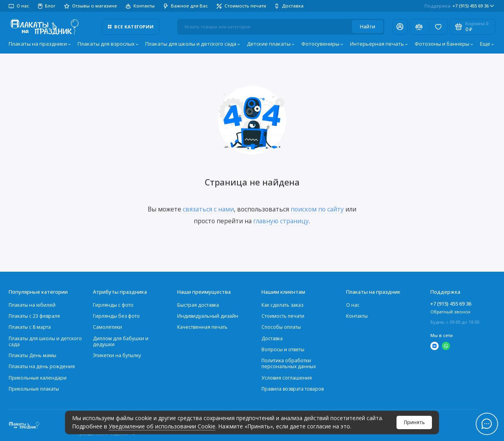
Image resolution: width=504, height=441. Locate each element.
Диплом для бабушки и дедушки (121, 341)
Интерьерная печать (379, 44)
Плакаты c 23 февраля (34, 316)
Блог (47, 6)
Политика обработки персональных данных (289, 363)
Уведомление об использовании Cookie (162, 426)
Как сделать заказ (282, 305)
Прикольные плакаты (34, 389)
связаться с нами (208, 209)
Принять (414, 422)
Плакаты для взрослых (108, 44)
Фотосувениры (322, 44)
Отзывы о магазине (91, 6)
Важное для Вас (186, 6)
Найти (368, 27)
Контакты (140, 6)
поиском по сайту (317, 209)
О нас (19, 6)
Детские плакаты (271, 44)
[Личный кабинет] (400, 27)
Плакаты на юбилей (32, 305)
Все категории (131, 27)
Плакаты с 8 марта (30, 327)
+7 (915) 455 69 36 (459, 6)
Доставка (289, 6)
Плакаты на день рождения (42, 366)
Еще (487, 44)
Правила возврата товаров (293, 389)
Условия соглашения (287, 378)
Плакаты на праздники (40, 44)
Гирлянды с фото (113, 305)
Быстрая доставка (198, 305)
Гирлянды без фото (116, 316)
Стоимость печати (241, 6)
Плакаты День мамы (32, 355)
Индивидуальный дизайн (208, 316)
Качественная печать (202, 327)
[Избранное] (438, 27)
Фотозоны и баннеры (444, 44)
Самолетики (107, 327)
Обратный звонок (450, 312)
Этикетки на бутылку (117, 355)
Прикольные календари (38, 378)
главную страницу (281, 221)
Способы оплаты (281, 327)
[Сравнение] (419, 27)
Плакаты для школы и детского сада (193, 44)
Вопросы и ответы (283, 349)
